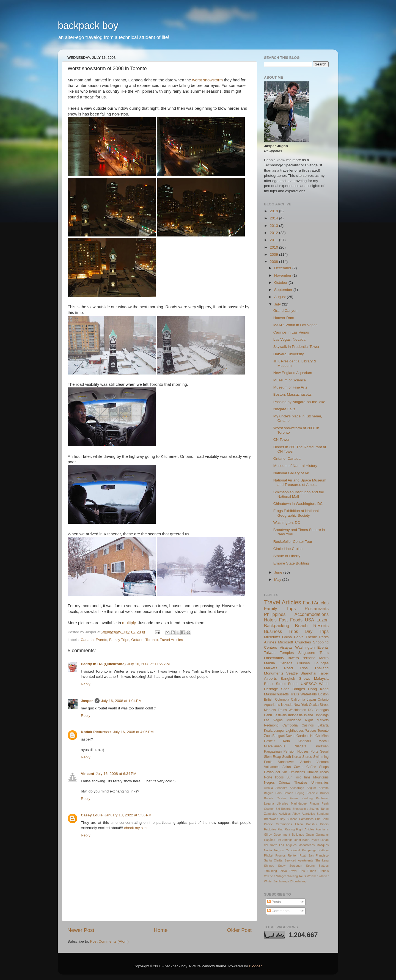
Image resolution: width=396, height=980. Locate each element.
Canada (87, 640)
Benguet (279, 736)
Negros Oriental (277, 783)
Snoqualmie (300, 809)
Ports (314, 751)
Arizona (324, 788)
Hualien (312, 772)
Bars (279, 793)
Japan (311, 700)
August (280, 297)
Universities (320, 783)
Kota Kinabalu (297, 741)
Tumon (311, 871)
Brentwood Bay (274, 819)
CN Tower (281, 440)
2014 (274, 218)
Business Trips (281, 631)
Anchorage (297, 788)
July (278, 304)
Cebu (268, 715)
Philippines (275, 614)
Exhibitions (297, 772)
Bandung (323, 814)
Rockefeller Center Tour (293, 542)
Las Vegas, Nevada (289, 339)
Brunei (324, 793)
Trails (295, 694)
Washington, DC (287, 523)
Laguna (269, 803)
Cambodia (290, 725)
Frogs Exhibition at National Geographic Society (296, 513)
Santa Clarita (273, 860)
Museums (272, 637)
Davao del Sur (275, 772)
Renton (293, 855)
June (279, 572)
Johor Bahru (302, 840)
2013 (274, 226)
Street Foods (287, 684)
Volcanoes (272, 767)
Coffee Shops (317, 767)
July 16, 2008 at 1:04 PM (121, 701)
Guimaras (322, 835)
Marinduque (299, 803)
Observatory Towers (281, 658)
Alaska (268, 788)
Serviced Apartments (299, 860)
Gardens (303, 736)
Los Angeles (288, 845)
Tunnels (323, 871)
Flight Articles (305, 829)
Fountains (322, 829)
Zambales (270, 814)
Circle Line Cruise (288, 549)
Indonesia (295, 715)
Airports (270, 678)
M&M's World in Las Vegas (295, 325)
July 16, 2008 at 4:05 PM (133, 732)
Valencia (270, 876)
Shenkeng (322, 860)
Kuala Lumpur (274, 731)
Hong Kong (318, 689)
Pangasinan (273, 751)
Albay (296, 814)
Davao (291, 736)
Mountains (321, 777)
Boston (323, 694)
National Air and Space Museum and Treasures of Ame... (300, 482)
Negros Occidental (287, 850)
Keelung (307, 798)
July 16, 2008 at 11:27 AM (148, 664)
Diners (324, 824)
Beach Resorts (312, 626)
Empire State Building (291, 563)
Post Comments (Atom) (109, 941)
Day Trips (317, 631)
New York (301, 705)
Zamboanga (281, 881)
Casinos (308, 725)
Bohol (269, 684)
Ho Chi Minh (319, 736)
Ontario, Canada (287, 459)
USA (310, 620)
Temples (287, 653)
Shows (305, 678)
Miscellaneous (275, 746)
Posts (274, 902)
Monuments (274, 673)
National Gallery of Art (291, 473)
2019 (274, 211)
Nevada (287, 705)
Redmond (271, 725)
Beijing (300, 793)
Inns (307, 777)
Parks (299, 637)
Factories (270, 829)
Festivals (280, 715)
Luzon (323, 620)
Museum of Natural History (295, 466)
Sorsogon (296, 866)
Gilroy (268, 835)
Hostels (269, 741)
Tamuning (270, 871)
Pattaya (324, 850)
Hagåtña (270, 840)
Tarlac (325, 809)
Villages (281, 876)
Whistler (312, 876)
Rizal (303, 855)
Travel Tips (297, 871)
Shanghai (308, 673)
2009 (274, 254)
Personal (309, 658)
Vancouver (286, 762)
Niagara (300, 746)
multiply (129, 623)
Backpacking (277, 626)
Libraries (282, 803)
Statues (324, 866)
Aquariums (272, 705)
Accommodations (312, 614)
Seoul (324, 751)
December (283, 268)
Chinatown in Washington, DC (298, 504)
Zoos (268, 736)
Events (101, 640)
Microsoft (286, 642)
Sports (310, 866)
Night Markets (317, 720)
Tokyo (283, 871)
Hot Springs (284, 840)
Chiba (299, 824)
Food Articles (316, 603)
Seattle (292, 673)
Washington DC (301, 710)
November (283, 275)
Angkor (311, 788)
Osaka (314, 705)
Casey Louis (92, 815)
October (281, 283)
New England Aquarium (293, 373)
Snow (282, 866)
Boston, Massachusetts (293, 394)
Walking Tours (297, 876)
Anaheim (281, 788)
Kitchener (322, 798)
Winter (268, 881)
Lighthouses (295, 731)
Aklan (287, 767)
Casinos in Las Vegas (291, 332)
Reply (86, 684)
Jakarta (323, 725)
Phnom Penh (319, 803)
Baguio (269, 793)
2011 (274, 240)
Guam (310, 835)
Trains (282, 710)
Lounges (321, 663)
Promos (281, 855)
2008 (274, 262)
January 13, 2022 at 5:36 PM (128, 815)
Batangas (322, 710)
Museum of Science (290, 380)
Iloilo (298, 777)
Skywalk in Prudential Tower (296, 347)
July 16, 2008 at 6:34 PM (116, 774)
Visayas (286, 647)
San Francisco (318, 855)
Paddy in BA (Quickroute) (103, 664)
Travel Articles (171, 640)
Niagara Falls (284, 409)
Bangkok (288, 678)
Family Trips (119, 640)
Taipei (324, 673)
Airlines (270, 642)
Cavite (299, 767)
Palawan (322, 746)
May (278, 580)
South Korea (292, 757)
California (298, 700)
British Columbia (277, 700)
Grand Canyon (285, 311)
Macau (324, 741)
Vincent (88, 774)
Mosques (323, 845)
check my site (136, 828)
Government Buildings (289, 835)
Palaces (311, 731)
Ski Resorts (283, 809)
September (284, 290)
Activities (285, 814)
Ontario (137, 640)
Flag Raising (286, 829)
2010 (274, 247)
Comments (278, 911)
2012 (274, 233)
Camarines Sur (310, 819)
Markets (271, 668)
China (287, 637)
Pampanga (309, 850)
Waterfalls (309, 694)
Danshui (312, 824)
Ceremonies (284, 824)
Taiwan (270, 653)
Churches (303, 642)
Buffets (269, 798)
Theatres (301, 783)
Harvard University (289, 354)
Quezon (269, 809)
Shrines (269, 866)
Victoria (305, 762)
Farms (294, 798)
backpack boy (88, 25)
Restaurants (317, 609)
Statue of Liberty (287, 556)
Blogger (255, 966)
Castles (282, 798)
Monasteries (306, 845)
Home (161, 930)
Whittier (324, 876)
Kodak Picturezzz (96, 732)
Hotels (270, 620)
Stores (307, 757)
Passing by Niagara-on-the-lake (299, 402)
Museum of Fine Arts (290, 387)
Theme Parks (317, 637)
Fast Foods (291, 620)
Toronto (152, 640)
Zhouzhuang (298, 881)
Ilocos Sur (283, 777)
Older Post (239, 930)
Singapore (307, 653)
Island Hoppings (316, 715)
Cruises (304, 663)
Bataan (288, 793)
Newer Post (81, 930)
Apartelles (308, 814)
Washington (305, 647)
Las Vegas (273, 720)
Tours (324, 653)
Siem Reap (272, 757)
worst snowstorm (207, 80)
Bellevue (312, 793)
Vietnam (323, 762)
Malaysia (321, 678)
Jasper (87, 701)
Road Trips (296, 668)
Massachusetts (276, 694)
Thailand (321, 668)
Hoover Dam (284, 318)
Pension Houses (296, 751)
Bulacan (292, 819)
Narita (268, 850)
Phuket (269, 855)
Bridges (299, 689)
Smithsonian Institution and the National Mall (299, 494)
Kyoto (315, 840)
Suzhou (314, 809)
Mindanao (294, 720)
